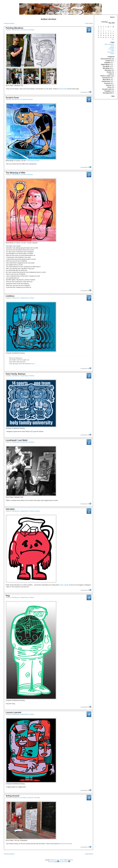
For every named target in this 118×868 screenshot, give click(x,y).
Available (107, 63)
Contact (51, 13)
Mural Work (106, 80)
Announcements (106, 59)
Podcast (109, 85)
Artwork (108, 61)
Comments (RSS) (63, 862)
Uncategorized (107, 93)
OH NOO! (10, 509)
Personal (107, 83)
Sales (69, 13)
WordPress (69, 860)
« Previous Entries (9, 23)
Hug (8, 596)
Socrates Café (107, 89)
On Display (77, 13)
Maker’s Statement (104, 13)
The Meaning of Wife (16, 173)
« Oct (113, 39)
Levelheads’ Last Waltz (17, 440)
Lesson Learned (13, 712)
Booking (86, 13)
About (93, 13)
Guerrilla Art (30, 798)
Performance (24, 30)
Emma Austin (63, 89)
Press (109, 87)
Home (115, 13)
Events (109, 72)
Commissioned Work (33, 161)
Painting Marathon (14, 28)
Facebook (69, 844)
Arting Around (12, 796)
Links (110, 74)
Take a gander (64, 585)
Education (37, 511)
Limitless (10, 296)
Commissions (61, 13)
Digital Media (24, 298)
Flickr (63, 844)
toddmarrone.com (55, 860)
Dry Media (24, 99)
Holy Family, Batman (16, 374)
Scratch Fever (12, 98)
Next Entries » (89, 23)
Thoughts (107, 91)
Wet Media (31, 30)
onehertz (62, 860)
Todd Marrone (16, 30)
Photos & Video (105, 76)
